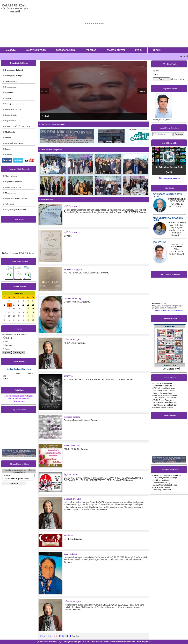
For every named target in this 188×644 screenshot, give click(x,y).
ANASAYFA (11, 50)
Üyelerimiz (8, 92)
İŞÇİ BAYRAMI (71, 474)
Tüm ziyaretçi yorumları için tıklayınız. (169, 310)
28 (9, 316)
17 (23, 308)
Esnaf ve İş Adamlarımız (13, 143)
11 (28, 305)
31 (9, 301)
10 (23, 305)
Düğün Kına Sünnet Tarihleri (15, 198)
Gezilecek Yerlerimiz (12, 187)
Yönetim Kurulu (10, 81)
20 (5, 312)
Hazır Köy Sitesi (144, 642)
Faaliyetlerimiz (10, 115)
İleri (78, 636)
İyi (7, 342)
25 (28, 312)
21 (9, 312)
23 (19, 312)
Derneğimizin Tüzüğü (12, 76)
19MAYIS (68, 376)
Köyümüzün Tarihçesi (12, 182)
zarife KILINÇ (70, 554)
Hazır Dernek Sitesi (127, 642)
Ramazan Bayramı (72, 417)
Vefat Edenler (9, 204)
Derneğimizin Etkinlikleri (14, 104)
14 (9, 308)
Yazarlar (7, 98)
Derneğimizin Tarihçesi (13, 70)
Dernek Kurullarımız (12, 109)
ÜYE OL (139, 50)
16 (19, 308)
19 (33, 308)
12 (33, 305)
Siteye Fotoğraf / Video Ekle (15, 210)
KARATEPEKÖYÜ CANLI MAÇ (17, 126)
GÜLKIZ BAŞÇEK (72, 340)
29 (14, 316)
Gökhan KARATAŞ (72, 298)
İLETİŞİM (157, 50)
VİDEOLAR (91, 50)
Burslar (7, 138)
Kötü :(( (9, 349)
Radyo (7, 149)
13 (5, 308)
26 (33, 312)
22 (14, 312)
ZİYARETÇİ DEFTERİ (116, 50)
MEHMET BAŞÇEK (73, 269)
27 (5, 316)
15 (14, 308)
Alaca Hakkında (10, 176)
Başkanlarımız (10, 121)
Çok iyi (9, 338)
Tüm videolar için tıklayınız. (170, 178)
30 (5, 301)
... (177, 204)
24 (23, 312)
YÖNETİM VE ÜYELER (36, 50)
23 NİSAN (68, 536)
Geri (73, 636)
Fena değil (10, 345)
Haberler (7, 155)
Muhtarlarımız (10, 193)
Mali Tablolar (9, 132)
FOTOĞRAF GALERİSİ (66, 50)
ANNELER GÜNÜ (72, 446)
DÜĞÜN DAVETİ (72, 206)
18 (28, 308)
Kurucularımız (10, 87)
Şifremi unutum (178, 79)
